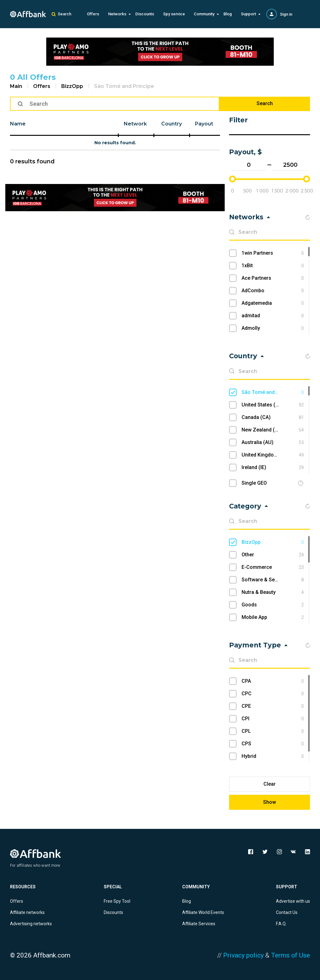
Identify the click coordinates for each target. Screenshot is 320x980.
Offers (93, 14)
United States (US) (273, 405)
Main (16, 86)
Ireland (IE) (273, 467)
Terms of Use (290, 955)
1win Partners (273, 253)
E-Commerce (273, 567)
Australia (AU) (273, 442)
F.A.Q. (281, 924)
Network (135, 124)
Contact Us (287, 912)
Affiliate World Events (203, 912)
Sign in (286, 14)
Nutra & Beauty (273, 592)
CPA (273, 681)
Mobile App (273, 617)
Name (18, 124)
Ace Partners (273, 278)
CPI (273, 719)
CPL (273, 731)
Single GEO (254, 483)
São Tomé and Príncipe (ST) (273, 392)
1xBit (273, 266)
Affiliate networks (27, 912)
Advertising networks (31, 924)
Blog (228, 14)
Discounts (145, 14)
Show (270, 802)
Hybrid (273, 756)
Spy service (174, 14)
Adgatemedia (273, 303)
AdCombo (273, 291)
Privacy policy (243, 955)
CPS (273, 744)
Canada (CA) (273, 417)
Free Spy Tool (117, 901)
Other (273, 555)
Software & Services (273, 580)
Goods (273, 605)
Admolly (273, 328)
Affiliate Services (199, 924)
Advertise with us (293, 901)
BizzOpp (72, 86)
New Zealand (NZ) (273, 430)
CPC (273, 694)
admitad (273, 316)
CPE (273, 706)
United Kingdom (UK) (273, 455)
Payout (204, 124)
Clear (270, 784)
